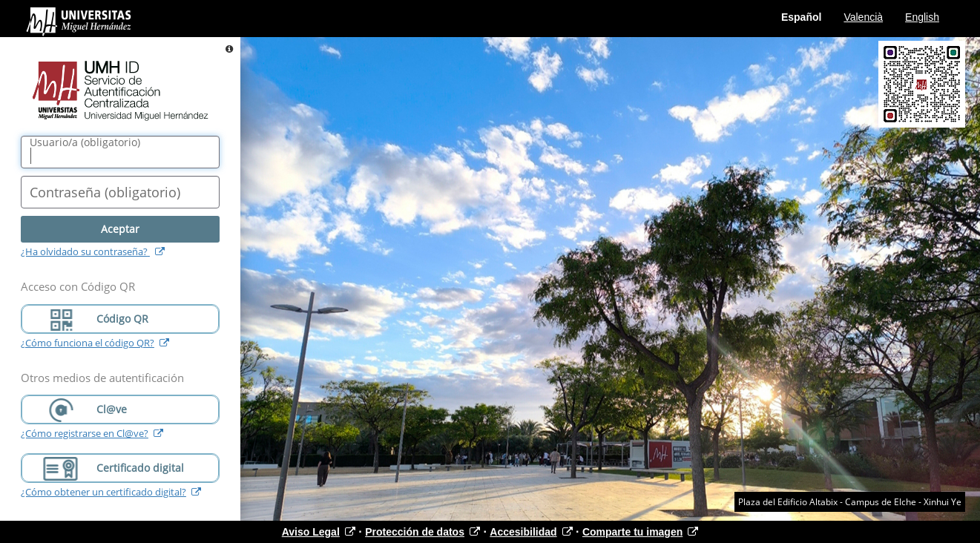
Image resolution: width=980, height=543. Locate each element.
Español (801, 17)
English (922, 17)
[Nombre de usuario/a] (120, 152)
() (85, 142)
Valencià (863, 17)
